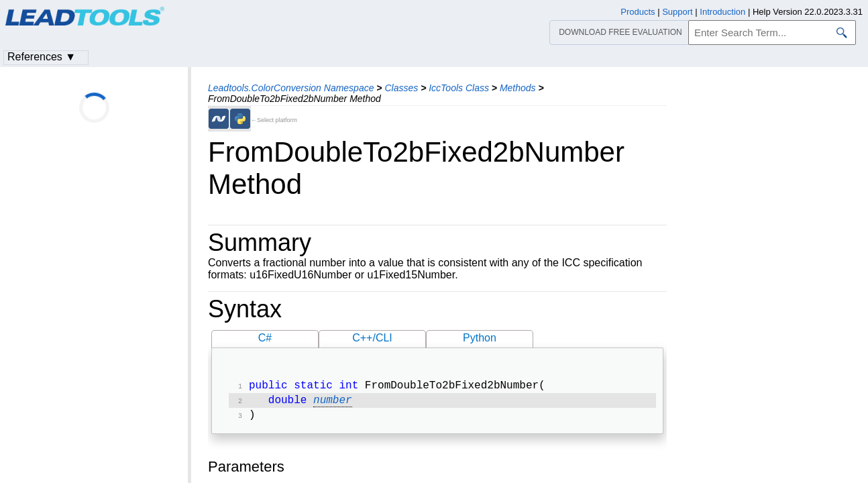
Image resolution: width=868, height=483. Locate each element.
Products (638, 12)
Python (480, 338)
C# (265, 338)
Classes (401, 88)
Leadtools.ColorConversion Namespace (291, 88)
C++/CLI (372, 338)
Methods (518, 88)
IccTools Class (459, 88)
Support (677, 12)
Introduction (722, 12)
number (333, 403)
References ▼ (42, 57)
